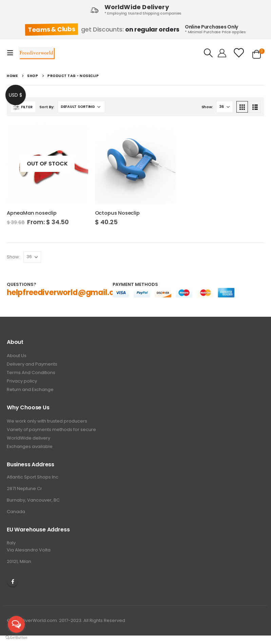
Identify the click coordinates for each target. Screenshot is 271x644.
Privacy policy (22, 381)
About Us (17, 356)
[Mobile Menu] (12, 53)
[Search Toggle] (208, 53)
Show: (207, 107)
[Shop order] (81, 107)
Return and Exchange (30, 389)
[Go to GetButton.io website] (16, 637)
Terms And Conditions (31, 373)
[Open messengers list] (16, 624)
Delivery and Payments (32, 364)
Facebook (13, 582)
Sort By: (47, 107)
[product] (47, 164)
